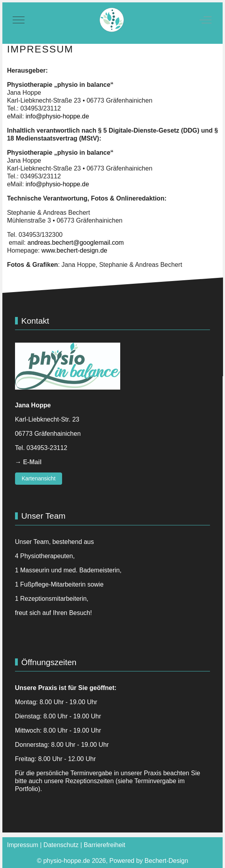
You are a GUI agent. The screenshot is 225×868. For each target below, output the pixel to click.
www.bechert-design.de (74, 250)
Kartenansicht (39, 478)
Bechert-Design (166, 861)
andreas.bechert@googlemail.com (76, 243)
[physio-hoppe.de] (112, 20)
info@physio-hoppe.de (57, 116)
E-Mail (32, 462)
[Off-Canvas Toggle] (206, 20)
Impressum (23, 845)
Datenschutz (61, 845)
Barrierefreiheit (105, 845)
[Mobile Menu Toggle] (19, 20)
